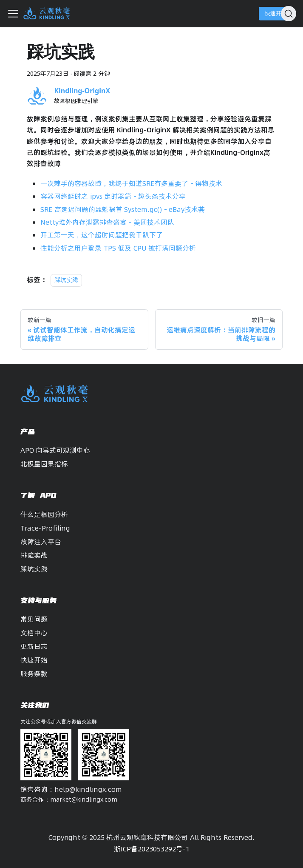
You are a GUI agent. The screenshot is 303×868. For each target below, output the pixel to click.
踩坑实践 (66, 280)
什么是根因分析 (44, 514)
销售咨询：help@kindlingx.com (71, 789)
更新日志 (34, 646)
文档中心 (34, 633)
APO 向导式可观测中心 (55, 450)
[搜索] (289, 14)
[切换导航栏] (13, 14)
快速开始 (276, 13)
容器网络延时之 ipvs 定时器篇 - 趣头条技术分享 (113, 196)
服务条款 (34, 674)
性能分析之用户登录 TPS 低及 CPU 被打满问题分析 (118, 248)
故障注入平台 (41, 542)
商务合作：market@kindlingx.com (69, 799)
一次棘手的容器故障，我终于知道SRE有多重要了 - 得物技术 (131, 183)
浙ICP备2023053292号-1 (152, 849)
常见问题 (34, 619)
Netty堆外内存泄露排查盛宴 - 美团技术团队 (107, 222)
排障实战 (34, 555)
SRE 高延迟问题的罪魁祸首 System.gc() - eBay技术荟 (123, 209)
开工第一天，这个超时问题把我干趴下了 (102, 235)
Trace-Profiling (45, 528)
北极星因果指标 (44, 464)
